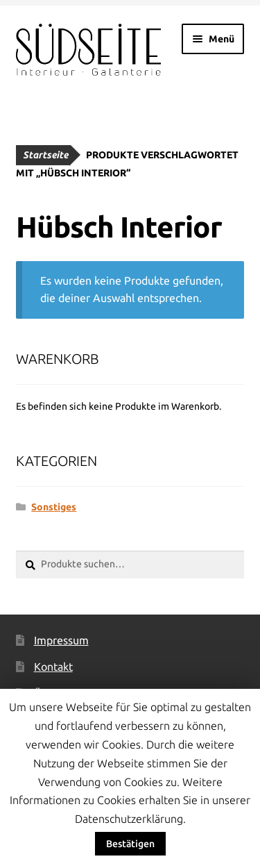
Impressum (61, 640)
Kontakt (53, 667)
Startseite (45, 155)
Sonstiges (54, 507)
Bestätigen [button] (130, 844)
